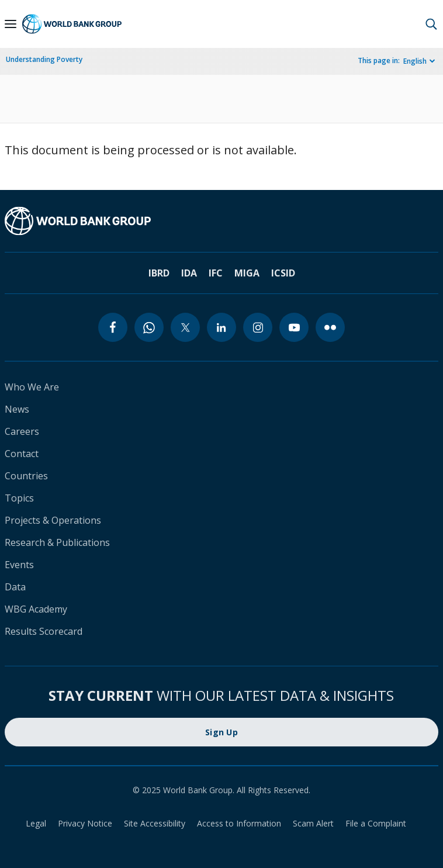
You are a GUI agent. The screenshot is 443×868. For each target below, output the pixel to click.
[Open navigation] (11, 24)
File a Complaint (376, 823)
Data (15, 587)
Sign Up (221, 732)
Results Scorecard (44, 631)
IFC (216, 273)
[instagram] (258, 327)
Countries (26, 476)
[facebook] (113, 327)
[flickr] (330, 327)
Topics (19, 498)
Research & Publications (57, 542)
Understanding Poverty (44, 59)
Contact (22, 454)
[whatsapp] (149, 327)
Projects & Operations (53, 520)
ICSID (283, 273)
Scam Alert (313, 823)
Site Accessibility (155, 823)
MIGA (247, 273)
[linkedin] (221, 327)
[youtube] (294, 327)
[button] (431, 24)
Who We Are (32, 387)
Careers (22, 431)
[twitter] (185, 327)
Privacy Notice (85, 823)
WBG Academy (36, 609)
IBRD (159, 273)
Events (19, 565)
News (17, 409)
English (415, 61)
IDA (189, 273)
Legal (36, 823)
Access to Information (239, 823)
